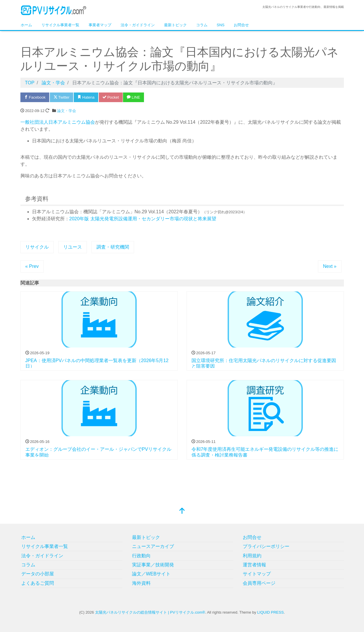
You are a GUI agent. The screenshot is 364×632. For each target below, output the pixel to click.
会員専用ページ (259, 583)
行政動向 (141, 556)
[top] (182, 511)
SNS (221, 25)
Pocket (111, 97)
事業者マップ (100, 25)
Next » (330, 266)
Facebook (35, 97)
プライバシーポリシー (266, 546)
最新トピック (175, 25)
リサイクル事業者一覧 (60, 25)
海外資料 (141, 583)
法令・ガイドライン (138, 25)
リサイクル (37, 247)
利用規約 (252, 556)
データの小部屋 (38, 574)
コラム (202, 25)
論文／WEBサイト (151, 574)
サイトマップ (257, 574)
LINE (133, 97)
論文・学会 (67, 111)
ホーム (26, 25)
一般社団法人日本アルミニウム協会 (58, 122)
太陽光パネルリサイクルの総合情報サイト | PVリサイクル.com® (150, 612)
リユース (73, 247)
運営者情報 (254, 565)
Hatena (86, 97)
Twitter (62, 97)
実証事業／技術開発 (153, 565)
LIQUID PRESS (271, 612)
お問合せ (241, 25)
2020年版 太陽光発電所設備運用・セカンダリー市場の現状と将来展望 (143, 219)
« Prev (32, 266)
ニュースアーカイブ (153, 546)
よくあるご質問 (38, 583)
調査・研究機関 (113, 247)
